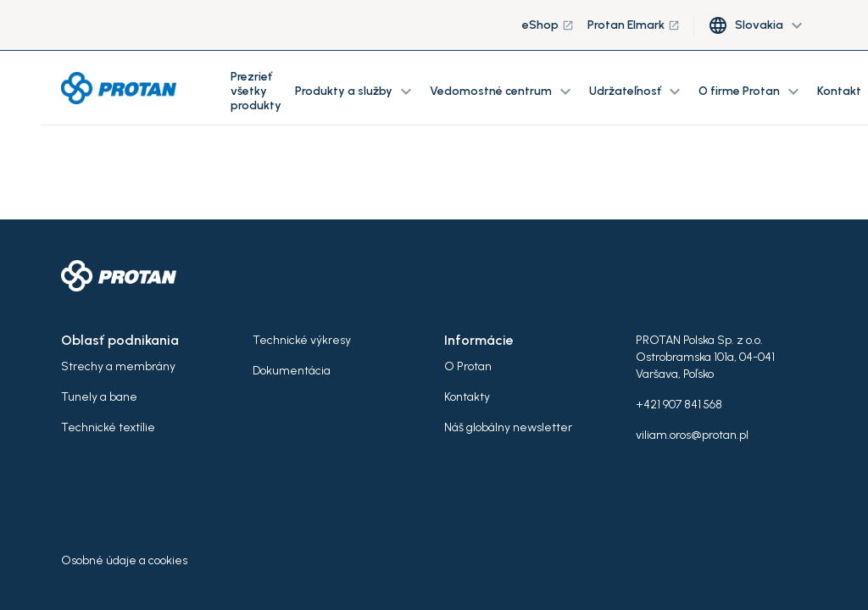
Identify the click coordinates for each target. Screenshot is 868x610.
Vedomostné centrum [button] (503, 91)
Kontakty (467, 397)
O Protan (468, 366)
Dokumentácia (292, 371)
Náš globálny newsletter (508, 427)
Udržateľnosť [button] (637, 91)
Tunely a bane (99, 397)
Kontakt (839, 91)
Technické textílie (108, 427)
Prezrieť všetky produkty (256, 91)
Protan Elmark (634, 25)
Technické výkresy (302, 340)
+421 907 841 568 (679, 405)
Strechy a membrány (118, 366)
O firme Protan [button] (751, 91)
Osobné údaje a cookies (124, 560)
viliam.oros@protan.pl (692, 435)
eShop (548, 25)
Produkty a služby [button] (356, 91)
